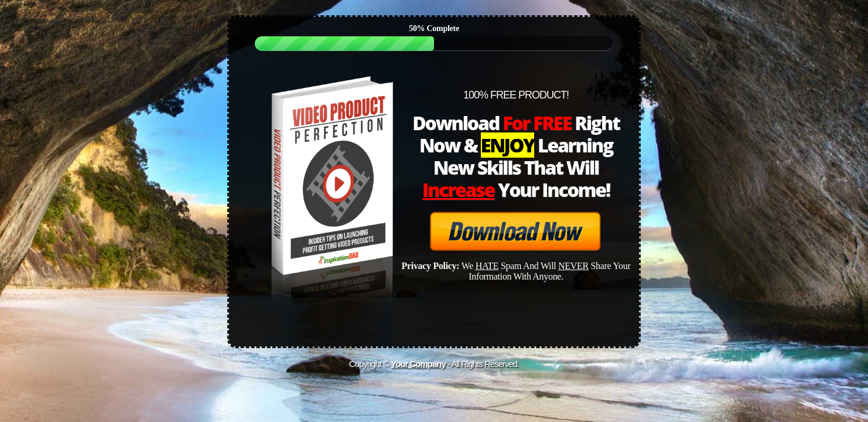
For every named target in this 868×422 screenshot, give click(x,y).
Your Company (418, 364)
